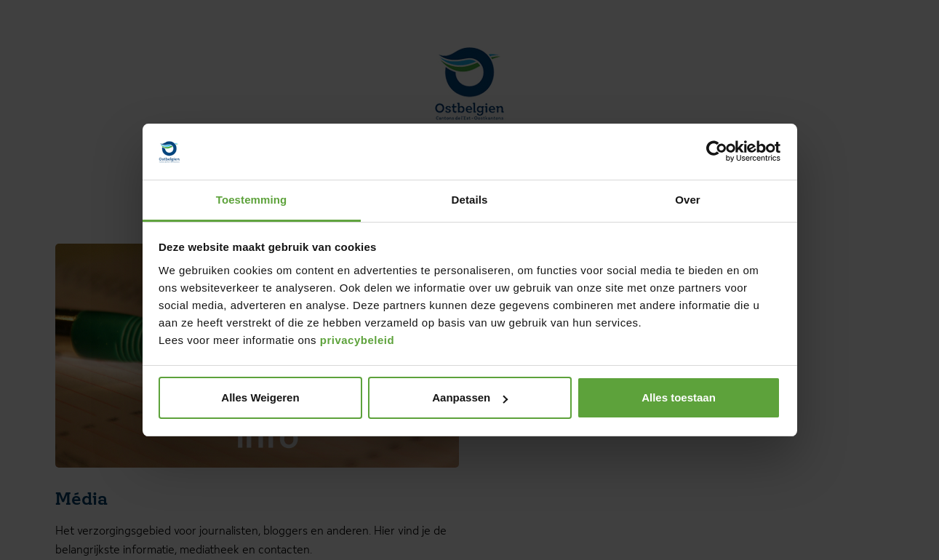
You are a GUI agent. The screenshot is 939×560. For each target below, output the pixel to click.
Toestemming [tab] (252, 200)
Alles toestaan (679, 397)
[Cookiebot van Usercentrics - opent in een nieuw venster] (717, 152)
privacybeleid (357, 340)
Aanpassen (470, 397)
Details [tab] (470, 200)
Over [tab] (688, 200)
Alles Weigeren (260, 397)
